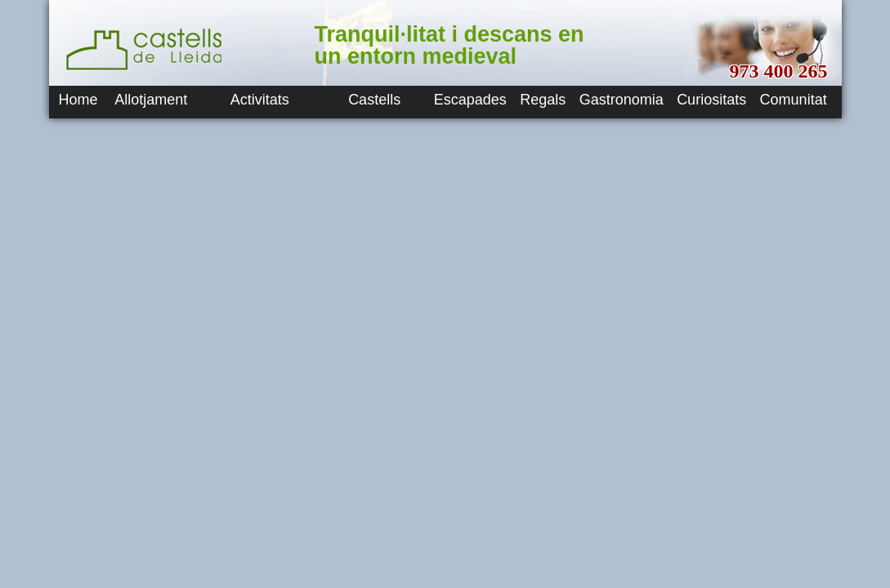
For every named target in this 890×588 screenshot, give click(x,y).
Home (78, 100)
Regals (543, 100)
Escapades (470, 100)
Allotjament (151, 100)
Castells (374, 100)
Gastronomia (622, 100)
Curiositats (711, 100)
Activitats (260, 100)
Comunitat (794, 100)
